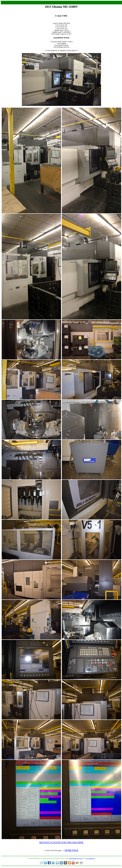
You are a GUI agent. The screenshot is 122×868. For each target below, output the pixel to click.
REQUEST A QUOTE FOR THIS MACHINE (61, 842)
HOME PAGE (71, 850)
